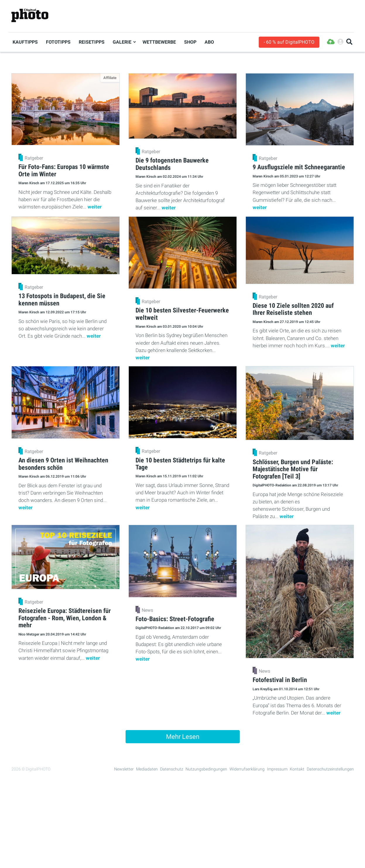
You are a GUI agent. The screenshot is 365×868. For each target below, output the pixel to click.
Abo (209, 42)
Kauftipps (25, 42)
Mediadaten (147, 769)
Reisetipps (92, 42)
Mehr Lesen (183, 737)
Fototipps (58, 42)
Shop (190, 42)
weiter (95, 207)
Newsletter (124, 769)
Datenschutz (172, 769)
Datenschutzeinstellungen (330, 769)
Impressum (277, 769)
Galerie (122, 42)
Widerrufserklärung (247, 769)
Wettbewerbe (159, 42)
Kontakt (297, 769)
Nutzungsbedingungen (206, 769)
